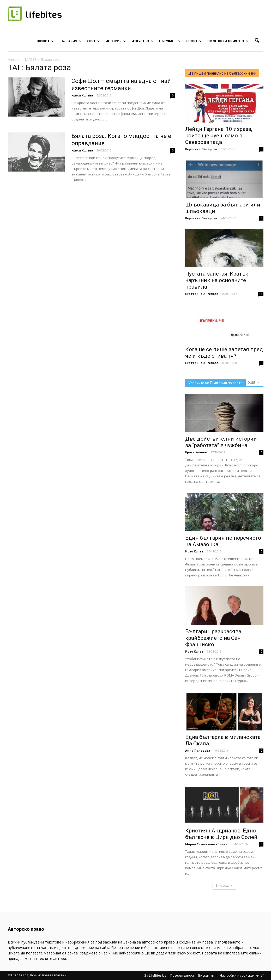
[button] (257, 41)
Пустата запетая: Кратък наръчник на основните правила (217, 280)
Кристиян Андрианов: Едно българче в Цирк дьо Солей (221, 834)
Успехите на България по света (215, 383)
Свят (93, 41)
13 (261, 294)
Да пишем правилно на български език (222, 73)
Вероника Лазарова (201, 149)
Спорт (194, 41)
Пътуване (170, 41)
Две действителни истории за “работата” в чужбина (221, 442)
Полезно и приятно (228, 41)
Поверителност (182, 976)
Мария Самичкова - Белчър (207, 844)
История (116, 41)
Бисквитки (206, 976)
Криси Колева (82, 95)
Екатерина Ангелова (202, 294)
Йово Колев (194, 551)
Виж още (224, 885)
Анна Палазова (198, 750)
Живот (45, 41)
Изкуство (142, 41)
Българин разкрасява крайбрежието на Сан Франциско (213, 638)
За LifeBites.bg (155, 976)
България (70, 41)
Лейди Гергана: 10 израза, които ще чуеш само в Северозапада (219, 136)
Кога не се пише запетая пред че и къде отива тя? (224, 353)
